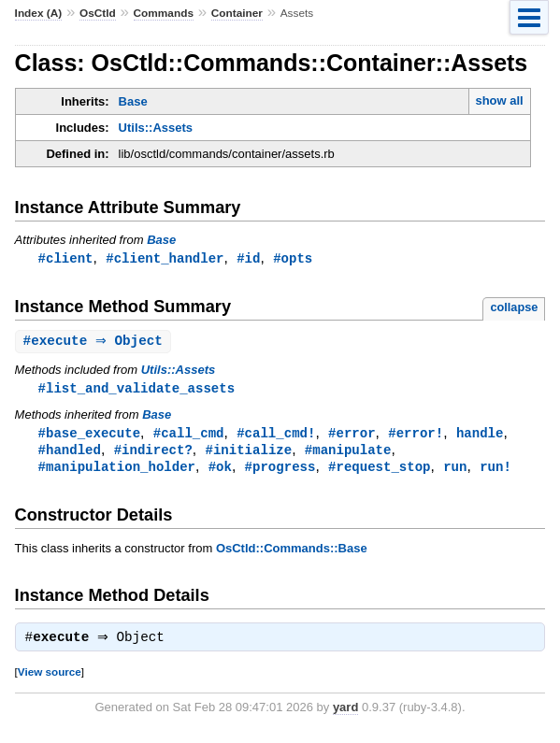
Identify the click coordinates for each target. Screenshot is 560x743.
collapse (514, 308)
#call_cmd (189, 436)
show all (499, 100)
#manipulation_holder (117, 472)
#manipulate (348, 454)
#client (66, 258)
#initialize (248, 454)
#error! (416, 436)
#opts (293, 258)
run (455, 472)
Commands (164, 13)
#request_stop (379, 472)
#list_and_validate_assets (136, 390)
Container (237, 13)
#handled (70, 454)
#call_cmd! (276, 436)
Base (133, 101)
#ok (220, 472)
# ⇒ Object (95, 343)
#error (352, 436)
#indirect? (153, 454)
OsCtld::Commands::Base (292, 554)
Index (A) (39, 13)
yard (345, 714)
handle (480, 436)
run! (495, 472)
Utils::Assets (156, 128)
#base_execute (89, 436)
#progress (280, 472)
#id (248, 258)
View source (50, 679)
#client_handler (165, 258)
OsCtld (98, 13)
